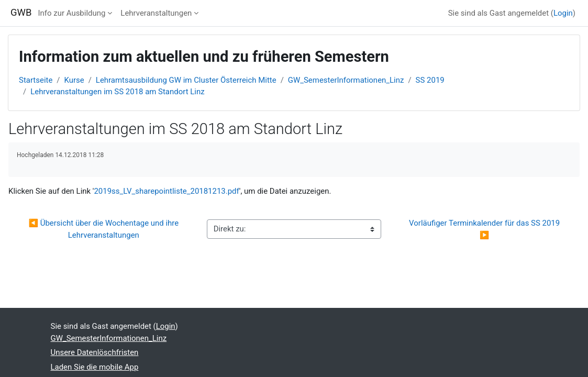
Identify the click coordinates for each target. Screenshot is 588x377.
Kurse (74, 80)
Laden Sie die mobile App (95, 367)
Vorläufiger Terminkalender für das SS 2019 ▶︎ (485, 229)
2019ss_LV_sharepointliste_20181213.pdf (166, 191)
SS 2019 (430, 80)
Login (563, 13)
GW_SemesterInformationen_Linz (346, 80)
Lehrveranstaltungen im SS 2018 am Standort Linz (117, 92)
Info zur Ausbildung (72, 13)
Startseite (36, 80)
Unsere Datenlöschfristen (95, 352)
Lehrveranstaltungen (156, 13)
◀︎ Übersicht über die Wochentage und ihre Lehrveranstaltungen (104, 229)
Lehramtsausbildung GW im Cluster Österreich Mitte (186, 80)
